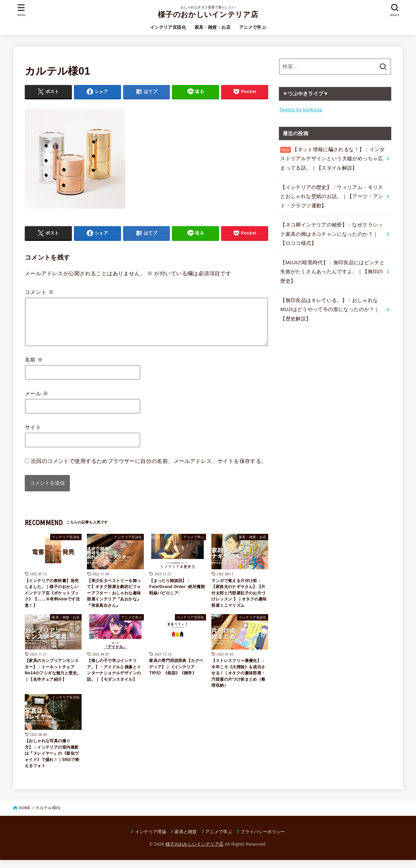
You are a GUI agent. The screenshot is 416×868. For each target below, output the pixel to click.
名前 (34, 368)
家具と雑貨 (186, 840)
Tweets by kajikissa (301, 110)
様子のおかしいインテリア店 (208, 15)
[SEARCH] (395, 10)
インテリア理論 (151, 840)
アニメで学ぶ (252, 27)
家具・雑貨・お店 (213, 27)
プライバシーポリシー (263, 840)
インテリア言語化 (168, 27)
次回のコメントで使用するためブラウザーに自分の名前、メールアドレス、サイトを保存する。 (149, 469)
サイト (33, 435)
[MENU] (21, 10)
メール (37, 401)
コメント (39, 292)
